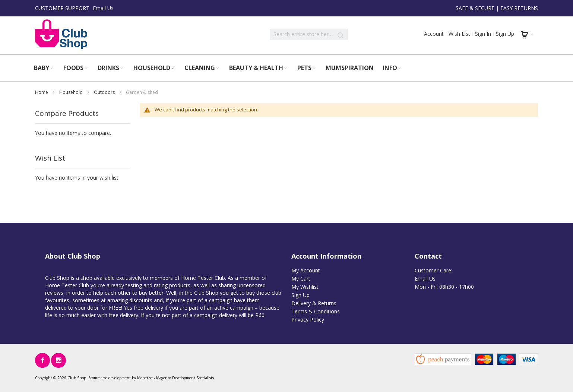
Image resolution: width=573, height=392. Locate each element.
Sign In (483, 34)
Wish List (459, 34)
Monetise (145, 378)
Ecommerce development (110, 378)
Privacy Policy (308, 320)
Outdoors (105, 92)
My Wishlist (305, 287)
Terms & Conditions (316, 311)
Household (72, 92)
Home (42, 92)
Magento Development (176, 378)
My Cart (301, 279)
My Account (306, 270)
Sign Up (505, 34)
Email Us (103, 8)
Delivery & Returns (314, 303)
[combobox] (309, 34)
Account (434, 34)
